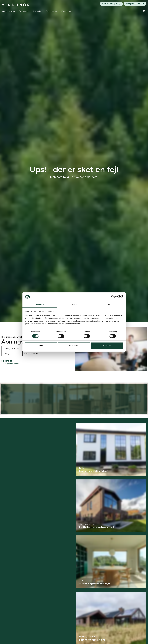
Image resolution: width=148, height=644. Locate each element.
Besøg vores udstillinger (135, 4)
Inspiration (37, 11)
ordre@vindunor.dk (10, 364)
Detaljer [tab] (74, 304)
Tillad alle (107, 346)
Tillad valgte (74, 346)
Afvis (41, 346)
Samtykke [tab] (40, 304)
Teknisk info (24, 11)
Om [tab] (108, 304)
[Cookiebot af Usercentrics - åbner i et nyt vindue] (113, 297)
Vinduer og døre (9, 11)
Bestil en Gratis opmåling (111, 4)
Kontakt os (66, 11)
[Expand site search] (144, 11)
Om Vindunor (52, 11)
